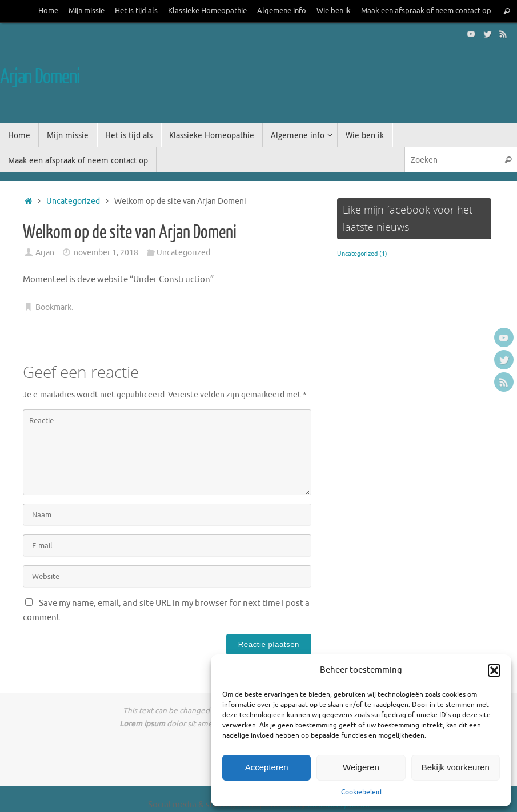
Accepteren (267, 767)
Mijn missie (87, 11)
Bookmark (53, 307)
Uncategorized (73, 201)
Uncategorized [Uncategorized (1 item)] (362, 254)
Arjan (45, 253)
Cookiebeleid (361, 792)
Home (48, 11)
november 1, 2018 (106, 253)
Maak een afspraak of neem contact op (426, 11)
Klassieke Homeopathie (207, 11)
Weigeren (361, 767)
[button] (494, 670)
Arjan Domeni (40, 77)
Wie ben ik (334, 11)
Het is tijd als (136, 11)
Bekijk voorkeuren (456, 767)
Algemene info (282, 11)
